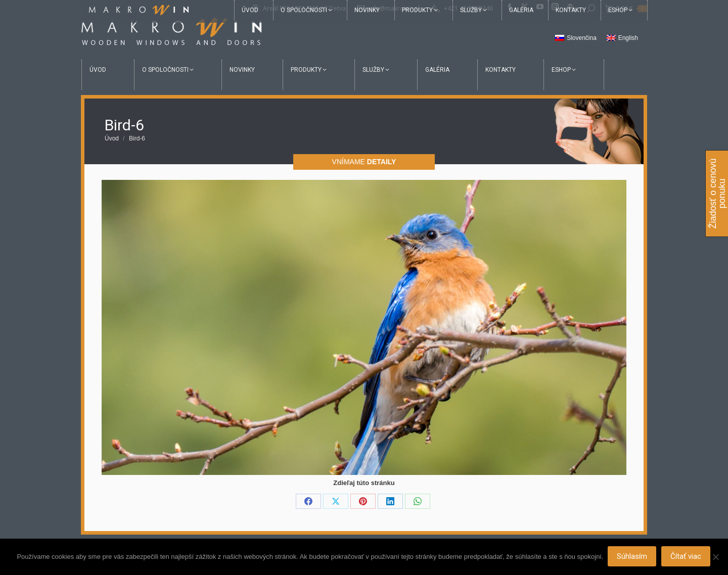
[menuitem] (576, 38)
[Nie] (715, 557)
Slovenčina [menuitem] (582, 38)
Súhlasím (633, 557)
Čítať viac (687, 557)
